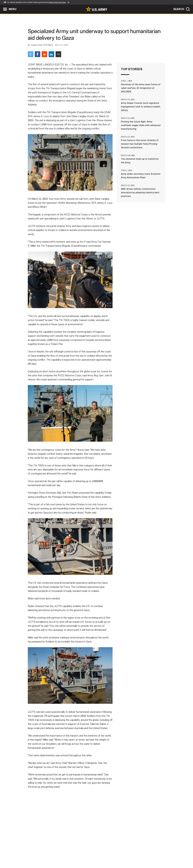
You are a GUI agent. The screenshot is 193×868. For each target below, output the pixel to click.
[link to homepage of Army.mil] (97, 9)
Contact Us (49, 856)
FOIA (114, 856)
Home (36, 856)
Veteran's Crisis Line (149, 856)
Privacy (64, 856)
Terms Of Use (80, 856)
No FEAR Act (127, 856)
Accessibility (99, 856)
